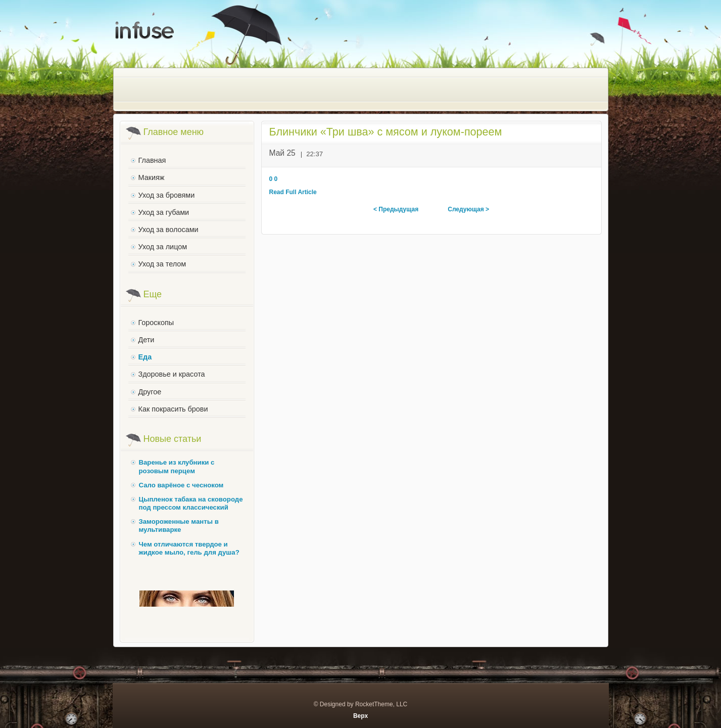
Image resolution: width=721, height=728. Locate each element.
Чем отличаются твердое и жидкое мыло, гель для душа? (189, 548)
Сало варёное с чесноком (181, 485)
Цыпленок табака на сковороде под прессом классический (191, 503)
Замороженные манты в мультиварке (179, 526)
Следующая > (468, 209)
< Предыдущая (396, 209)
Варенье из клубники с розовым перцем (177, 466)
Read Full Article (293, 192)
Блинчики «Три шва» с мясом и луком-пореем (386, 132)
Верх (360, 716)
